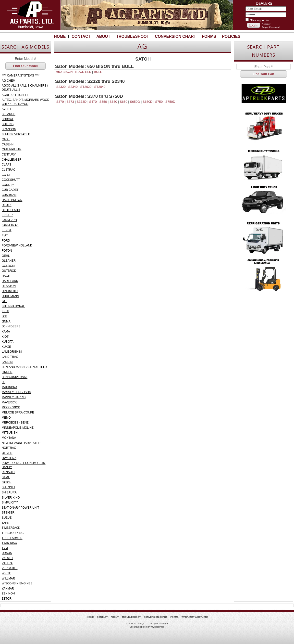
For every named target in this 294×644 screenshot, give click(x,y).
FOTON (7, 251)
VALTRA (7, 563)
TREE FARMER (12, 538)
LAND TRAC (10, 357)
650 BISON (65, 72)
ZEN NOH (8, 593)
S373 (70, 102)
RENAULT (8, 472)
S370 (60, 102)
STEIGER (8, 513)
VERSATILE (10, 568)
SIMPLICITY (10, 502)
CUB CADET (10, 190)
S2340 (73, 87)
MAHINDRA (9, 387)
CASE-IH (8, 144)
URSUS (7, 553)
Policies (231, 36)
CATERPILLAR (12, 149)
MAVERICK (9, 402)
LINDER (7, 372)
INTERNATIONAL (13, 306)
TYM (5, 548)
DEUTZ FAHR (11, 210)
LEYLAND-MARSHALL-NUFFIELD (24, 367)
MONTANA (9, 438)
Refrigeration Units (264, 237)
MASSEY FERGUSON (16, 392)
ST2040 (100, 87)
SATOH (7, 482)
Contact (81, 36)
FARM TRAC (10, 225)
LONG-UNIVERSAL (15, 377)
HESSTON (9, 286)
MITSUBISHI (10, 433)
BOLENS (8, 124)
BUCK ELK (83, 72)
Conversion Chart (175, 36)
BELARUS (8, 114)
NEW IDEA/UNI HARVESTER (21, 443)
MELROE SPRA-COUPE (18, 412)
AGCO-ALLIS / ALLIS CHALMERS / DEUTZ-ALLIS (25, 88)
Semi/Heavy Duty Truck (264, 127)
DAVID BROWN (12, 200)
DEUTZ (7, 205)
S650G (135, 102)
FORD (6, 241)
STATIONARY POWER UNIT (20, 508)
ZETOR (7, 599)
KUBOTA (8, 342)
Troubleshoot (133, 36)
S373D (82, 102)
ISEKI (5, 311)
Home (60, 36)
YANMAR (8, 589)
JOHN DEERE (11, 326)
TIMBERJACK (11, 528)
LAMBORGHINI (12, 352)
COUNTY (8, 185)
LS (4, 382)
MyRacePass (158, 627)
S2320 (61, 87)
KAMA (6, 332)
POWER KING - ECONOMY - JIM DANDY (24, 465)
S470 (93, 102)
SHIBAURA (9, 492)
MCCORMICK (11, 407)
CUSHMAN (9, 195)
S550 (103, 102)
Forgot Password (271, 27)
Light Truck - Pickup (264, 200)
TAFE (5, 523)
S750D (170, 102)
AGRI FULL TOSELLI (16, 95)
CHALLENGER (12, 160)
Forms (209, 36)
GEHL (6, 256)
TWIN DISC (9, 543)
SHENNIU (8, 487)
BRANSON (9, 129)
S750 (159, 102)
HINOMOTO (10, 291)
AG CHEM (8, 81)
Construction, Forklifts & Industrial (264, 274)
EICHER (7, 215)
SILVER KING (11, 498)
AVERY (6, 109)
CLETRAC (8, 170)
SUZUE (7, 518)
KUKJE (6, 347)
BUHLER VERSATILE (16, 134)
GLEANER (9, 261)
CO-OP (6, 175)
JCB (4, 316)
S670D (147, 102)
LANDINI (7, 362)
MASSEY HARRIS (14, 397)
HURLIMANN (10, 296)
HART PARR (10, 281)
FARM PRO (9, 220)
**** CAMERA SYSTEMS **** (21, 76)
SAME (6, 477)
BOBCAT (8, 119)
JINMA (6, 322)
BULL (98, 72)
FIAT (5, 235)
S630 (113, 102)
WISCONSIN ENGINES (17, 583)
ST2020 (86, 87)
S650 (124, 102)
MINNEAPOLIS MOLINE (18, 428)
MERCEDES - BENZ (15, 423)
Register (266, 24)
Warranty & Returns (195, 617)
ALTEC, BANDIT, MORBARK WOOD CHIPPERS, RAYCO (25, 102)
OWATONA (9, 458)
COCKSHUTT (11, 180)
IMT (4, 301)
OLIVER (7, 453)
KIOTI (6, 337)
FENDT (7, 230)
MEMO (6, 418)
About (103, 36)
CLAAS (6, 165)
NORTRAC (9, 448)
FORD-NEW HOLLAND (17, 245)
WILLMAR (8, 579)
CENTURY (9, 155)
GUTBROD (9, 271)
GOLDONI (8, 266)
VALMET (7, 558)
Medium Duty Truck (264, 164)
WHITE (6, 573)
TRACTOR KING (13, 533)
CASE (6, 139)
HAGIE (6, 276)
